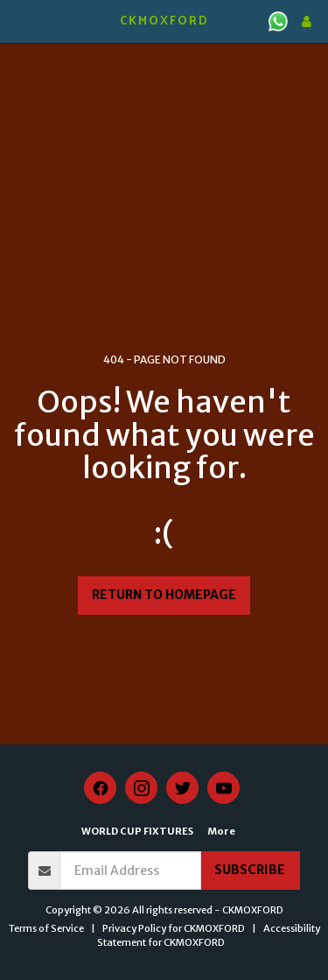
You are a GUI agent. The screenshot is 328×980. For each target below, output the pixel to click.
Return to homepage (164, 595)
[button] (19, 21)
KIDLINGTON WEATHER (164, 66)
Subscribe (250, 870)
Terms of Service (46, 928)
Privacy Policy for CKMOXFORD (174, 928)
